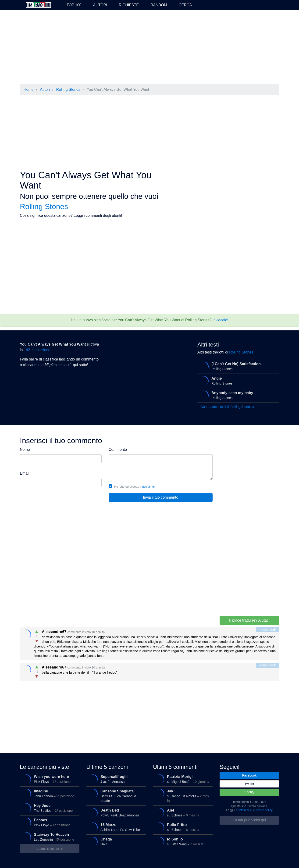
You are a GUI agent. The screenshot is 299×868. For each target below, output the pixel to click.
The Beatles (49, 808)
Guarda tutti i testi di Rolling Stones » (227, 407)
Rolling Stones (68, 89)
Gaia (115, 842)
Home (29, 89)
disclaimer (148, 487)
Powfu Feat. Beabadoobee (115, 813)
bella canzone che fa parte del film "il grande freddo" (150, 671)
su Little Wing (182, 842)
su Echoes (182, 813)
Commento (118, 450)
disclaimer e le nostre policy (254, 810)
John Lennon (49, 794)
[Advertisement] (149, 48)
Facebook (249, 775)
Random (159, 5)
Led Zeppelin (49, 837)
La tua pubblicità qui (249, 820)
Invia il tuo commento (161, 497)
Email (25, 473)
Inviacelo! (220, 320)
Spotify (249, 792)
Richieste (129, 5)
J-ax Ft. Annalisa (115, 779)
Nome (25, 450)
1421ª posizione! (38, 350)
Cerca (185, 5)
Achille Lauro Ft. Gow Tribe (115, 827)
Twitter (249, 784)
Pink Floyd (49, 779)
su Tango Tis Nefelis (182, 795)
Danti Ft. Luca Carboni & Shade (115, 795)
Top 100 (74, 5)
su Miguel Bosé (182, 779)
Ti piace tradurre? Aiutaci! (249, 620)
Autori (100, 5)
